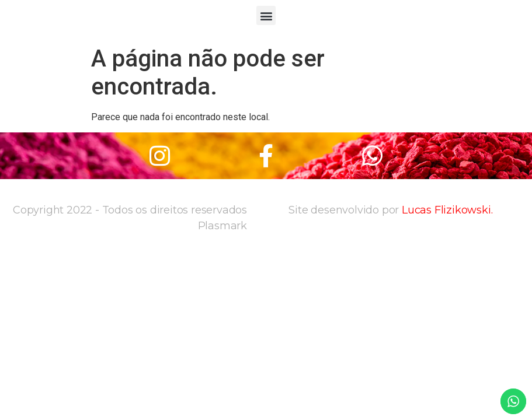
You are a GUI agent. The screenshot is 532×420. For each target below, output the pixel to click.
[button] (266, 15)
